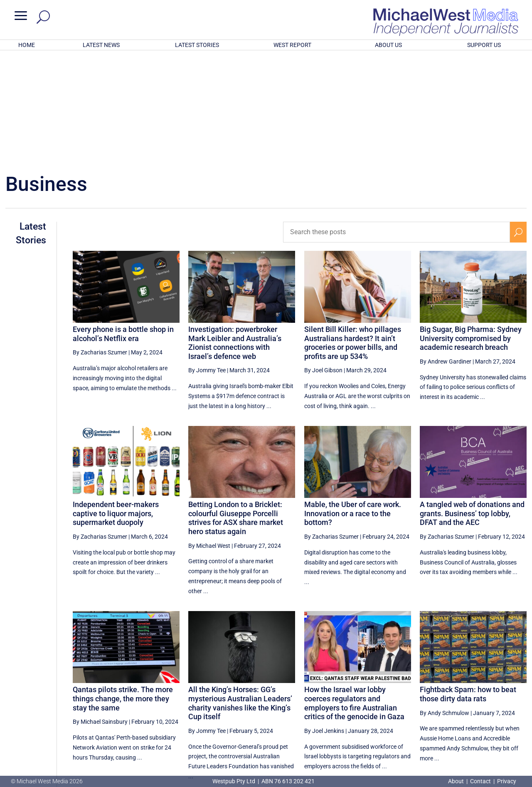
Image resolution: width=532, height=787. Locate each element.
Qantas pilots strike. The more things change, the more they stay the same (123, 589)
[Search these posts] (397, 123)
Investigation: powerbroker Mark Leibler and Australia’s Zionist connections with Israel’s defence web (235, 234)
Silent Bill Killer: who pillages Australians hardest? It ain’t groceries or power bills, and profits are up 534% (353, 234)
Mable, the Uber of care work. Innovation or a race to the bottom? (353, 404)
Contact (480, 781)
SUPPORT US (484, 45)
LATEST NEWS (101, 45)
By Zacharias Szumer (100, 243)
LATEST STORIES (197, 45)
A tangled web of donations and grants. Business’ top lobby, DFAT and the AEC (472, 404)
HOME (27, 45)
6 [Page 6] (448, 704)
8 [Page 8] (483, 704)
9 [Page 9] (501, 704)
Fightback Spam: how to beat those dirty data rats (468, 585)
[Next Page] (518, 704)
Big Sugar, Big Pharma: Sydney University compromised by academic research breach (471, 229)
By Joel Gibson (323, 261)
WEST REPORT (292, 45)
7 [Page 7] (465, 704)
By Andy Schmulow (445, 604)
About (457, 781)
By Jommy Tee (207, 261)
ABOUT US (388, 45)
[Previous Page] (413, 704)
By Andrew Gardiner (446, 252)
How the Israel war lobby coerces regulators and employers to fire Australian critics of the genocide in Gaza (354, 594)
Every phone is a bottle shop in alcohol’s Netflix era (123, 225)
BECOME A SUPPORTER (489, 733)
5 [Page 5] (430, 704)
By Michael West (209, 437)
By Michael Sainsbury (100, 613)
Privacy (507, 781)
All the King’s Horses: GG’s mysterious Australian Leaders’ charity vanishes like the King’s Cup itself (240, 594)
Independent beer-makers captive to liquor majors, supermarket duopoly (116, 404)
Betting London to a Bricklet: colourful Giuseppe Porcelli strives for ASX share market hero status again (236, 409)
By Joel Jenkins (324, 622)
